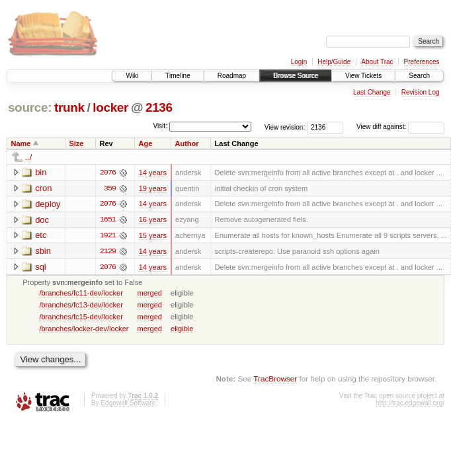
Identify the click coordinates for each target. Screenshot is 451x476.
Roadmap (232, 76)
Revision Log (421, 92)
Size (76, 143)
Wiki (132, 76)
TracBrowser (275, 380)
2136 (159, 107)
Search (419, 76)
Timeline (178, 76)
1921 (108, 236)
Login (299, 62)
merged (149, 294)
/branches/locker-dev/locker (84, 329)
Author (187, 143)
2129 (108, 252)
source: (30, 107)
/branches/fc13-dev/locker (81, 305)
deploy (48, 204)
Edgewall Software (128, 404)
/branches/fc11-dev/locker (81, 294)
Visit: (160, 126)
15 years (153, 236)
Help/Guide (334, 62)
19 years (153, 188)
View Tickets (363, 76)
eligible (182, 329)
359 (110, 188)
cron (43, 188)
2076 (108, 173)
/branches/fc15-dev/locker (81, 317)
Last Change (372, 92)
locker (110, 107)
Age (146, 143)
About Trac (377, 62)
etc (41, 236)
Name (21, 143)
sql (41, 267)
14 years (153, 173)
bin (41, 172)
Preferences (422, 62)
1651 (108, 220)
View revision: (285, 127)
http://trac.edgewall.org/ (410, 404)
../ (29, 157)
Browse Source (296, 76)
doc (42, 220)
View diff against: (400, 127)
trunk (69, 107)
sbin (43, 252)
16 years (153, 220)
